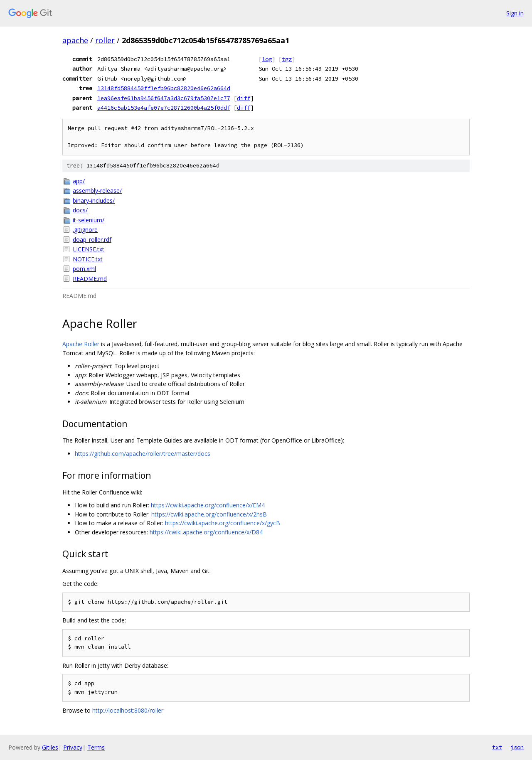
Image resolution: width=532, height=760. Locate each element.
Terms (96, 747)
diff (244, 98)
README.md (90, 279)
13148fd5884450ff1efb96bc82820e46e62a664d (164, 88)
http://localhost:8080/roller (128, 710)
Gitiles (50, 747)
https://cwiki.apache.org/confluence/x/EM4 (208, 505)
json (517, 747)
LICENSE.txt (89, 249)
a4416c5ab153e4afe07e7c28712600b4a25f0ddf (164, 108)
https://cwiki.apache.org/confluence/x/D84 (206, 532)
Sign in (515, 13)
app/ (79, 181)
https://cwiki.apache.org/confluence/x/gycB (223, 523)
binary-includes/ (94, 200)
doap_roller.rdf (92, 240)
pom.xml (84, 269)
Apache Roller (81, 344)
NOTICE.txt (88, 259)
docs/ (80, 210)
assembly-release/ (97, 191)
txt (497, 747)
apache (75, 40)
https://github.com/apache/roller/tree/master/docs (143, 454)
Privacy (73, 747)
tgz (287, 59)
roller (105, 40)
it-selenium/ (89, 220)
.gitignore (85, 230)
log (267, 59)
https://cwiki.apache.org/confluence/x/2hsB (209, 514)
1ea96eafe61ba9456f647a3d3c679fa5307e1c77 (164, 98)
